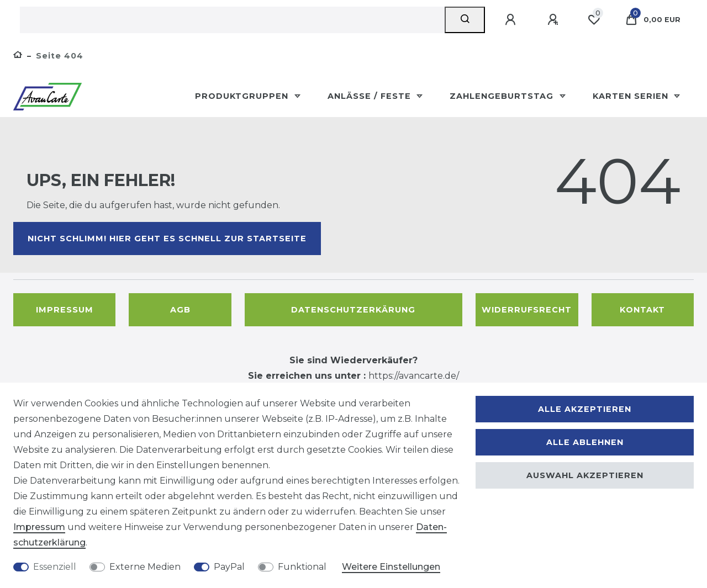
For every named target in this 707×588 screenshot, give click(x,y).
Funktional (302, 567)
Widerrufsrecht (527, 310)
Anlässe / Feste (371, 96)
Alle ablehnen (585, 442)
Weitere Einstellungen (391, 567)
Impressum (65, 310)
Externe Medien (145, 567)
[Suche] (465, 20)
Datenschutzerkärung (353, 310)
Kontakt (642, 310)
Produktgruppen (243, 96)
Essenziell (55, 567)
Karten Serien (632, 96)
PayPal (229, 567)
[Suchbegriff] (232, 20)
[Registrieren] (555, 20)
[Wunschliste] (594, 20)
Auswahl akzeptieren (585, 475)
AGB (180, 310)
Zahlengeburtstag (503, 96)
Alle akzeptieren (585, 409)
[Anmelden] (512, 20)
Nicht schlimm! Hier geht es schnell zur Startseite (167, 239)
